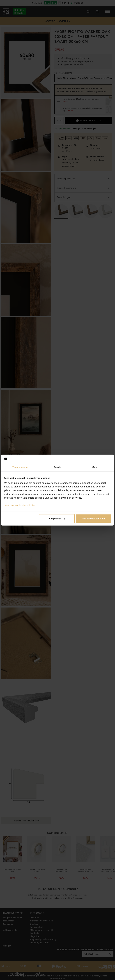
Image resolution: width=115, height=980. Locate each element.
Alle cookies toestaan (94, 518)
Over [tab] (95, 467)
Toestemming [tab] (20, 467)
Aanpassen (57, 518)
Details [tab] (57, 467)
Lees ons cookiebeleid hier (20, 505)
